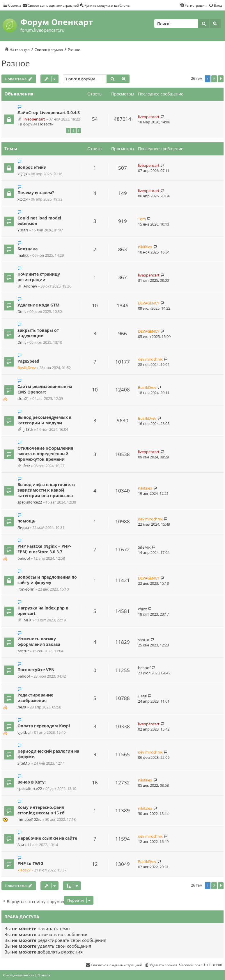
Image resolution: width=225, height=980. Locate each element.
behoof (24, 558)
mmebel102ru (30, 819)
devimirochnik (150, 359)
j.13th (28, 429)
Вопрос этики (32, 167)
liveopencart (34, 119)
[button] (221, 79)
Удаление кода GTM (38, 305)
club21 (23, 399)
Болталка (28, 249)
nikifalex (145, 247)
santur (23, 651)
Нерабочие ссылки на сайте (47, 838)
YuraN (23, 230)
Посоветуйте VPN (36, 670)
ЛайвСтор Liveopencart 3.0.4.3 (49, 112)
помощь (26, 521)
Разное (16, 63)
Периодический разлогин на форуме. (48, 754)
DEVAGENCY (149, 303)
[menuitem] (51, 5)
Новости (46, 124)
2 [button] (214, 79)
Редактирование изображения (35, 698)
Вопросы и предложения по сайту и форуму (47, 580)
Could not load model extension (39, 221)
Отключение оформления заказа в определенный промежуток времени (45, 454)
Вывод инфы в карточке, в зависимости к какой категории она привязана (46, 490)
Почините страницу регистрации (39, 277)
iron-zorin (26, 589)
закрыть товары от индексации (38, 333)
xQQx (22, 174)
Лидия (23, 528)
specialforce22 (30, 502)
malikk (23, 255)
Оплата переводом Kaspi (44, 726)
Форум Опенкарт (57, 22)
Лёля (22, 707)
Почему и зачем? (36, 193)
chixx (142, 609)
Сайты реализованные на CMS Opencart (45, 389)
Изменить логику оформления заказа (39, 641)
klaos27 (24, 870)
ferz (27, 466)
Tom (142, 219)
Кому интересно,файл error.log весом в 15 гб (41, 810)
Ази (21, 845)
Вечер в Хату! (32, 782)
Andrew (30, 286)
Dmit (22, 312)
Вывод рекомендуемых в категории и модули (45, 420)
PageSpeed (28, 361)
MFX (28, 620)
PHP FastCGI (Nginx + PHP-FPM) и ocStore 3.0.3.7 (44, 549)
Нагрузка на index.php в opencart (43, 611)
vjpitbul (24, 732)
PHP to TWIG (30, 863)
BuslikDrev (27, 368)
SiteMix (144, 547)
